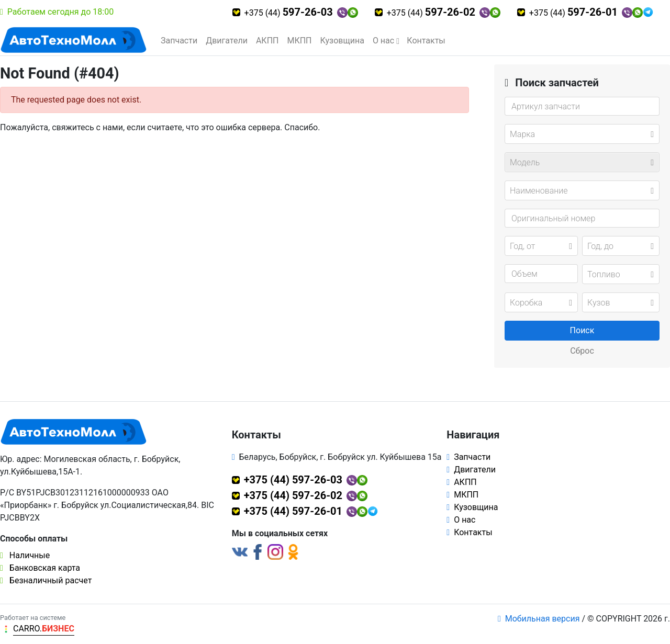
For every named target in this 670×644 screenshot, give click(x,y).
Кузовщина (342, 41)
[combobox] (582, 134)
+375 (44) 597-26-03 (293, 480)
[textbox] (579, 134)
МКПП (299, 41)
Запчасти (179, 41)
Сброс (582, 351)
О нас (383, 41)
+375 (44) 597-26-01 (293, 511)
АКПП (267, 41)
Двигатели (227, 41)
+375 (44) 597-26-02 (293, 495)
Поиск (582, 330)
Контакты (426, 41)
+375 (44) (289, 12)
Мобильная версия (539, 619)
